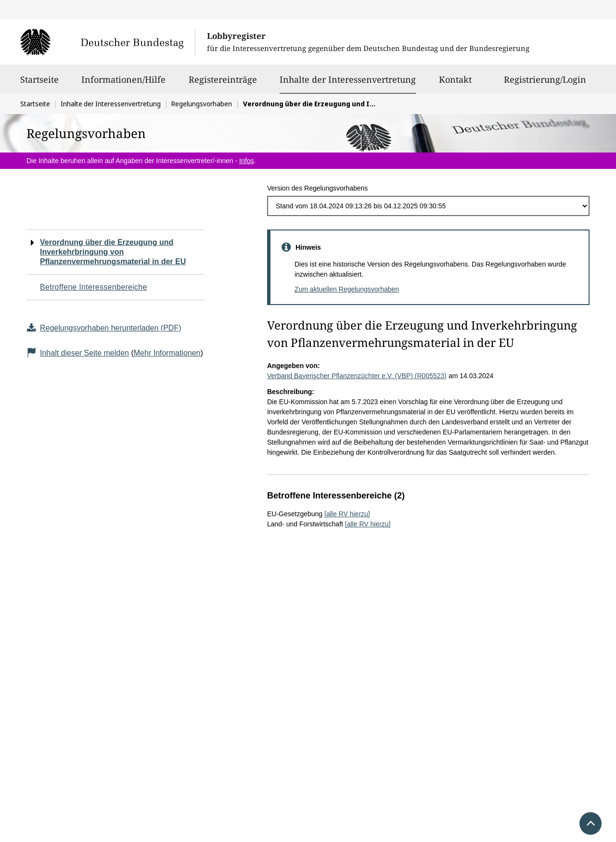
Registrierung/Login (545, 84)
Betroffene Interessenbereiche (94, 287)
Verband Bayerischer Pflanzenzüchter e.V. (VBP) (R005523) (357, 376)
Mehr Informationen (167, 353)
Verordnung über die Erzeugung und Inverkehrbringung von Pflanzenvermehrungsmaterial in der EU (113, 252)
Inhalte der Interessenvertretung (348, 79)
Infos (246, 161)
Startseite (39, 84)
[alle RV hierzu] (347, 514)
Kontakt (455, 84)
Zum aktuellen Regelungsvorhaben (347, 289)
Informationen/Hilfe (123, 84)
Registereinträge (223, 84)
